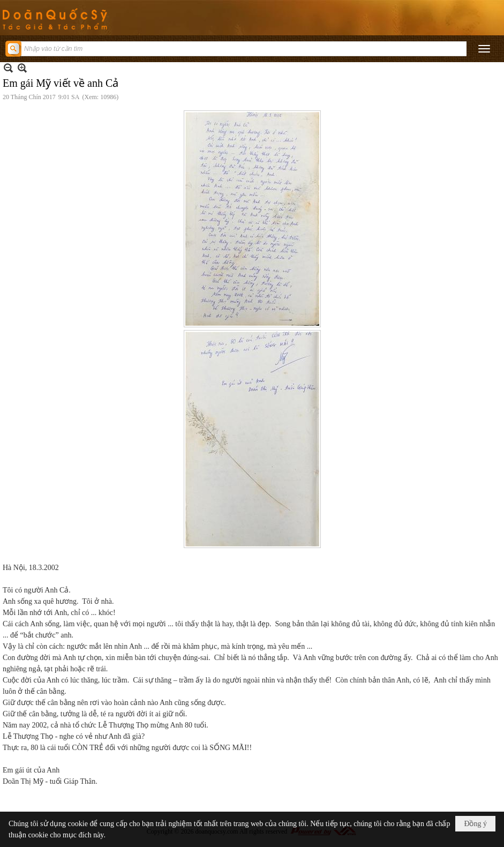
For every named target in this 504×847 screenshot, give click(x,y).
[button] (484, 49)
